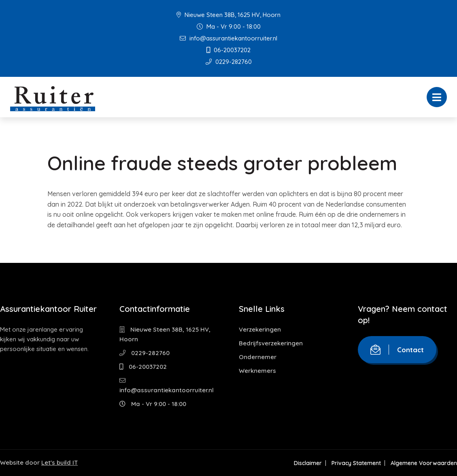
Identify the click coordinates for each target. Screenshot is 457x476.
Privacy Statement (356, 463)
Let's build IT (60, 462)
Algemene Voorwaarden (424, 463)
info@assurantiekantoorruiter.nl (228, 38)
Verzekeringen (260, 329)
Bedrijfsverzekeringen (271, 343)
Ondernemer (258, 357)
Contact (397, 350)
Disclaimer (308, 463)
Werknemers (257, 371)
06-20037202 (228, 50)
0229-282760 (229, 62)
